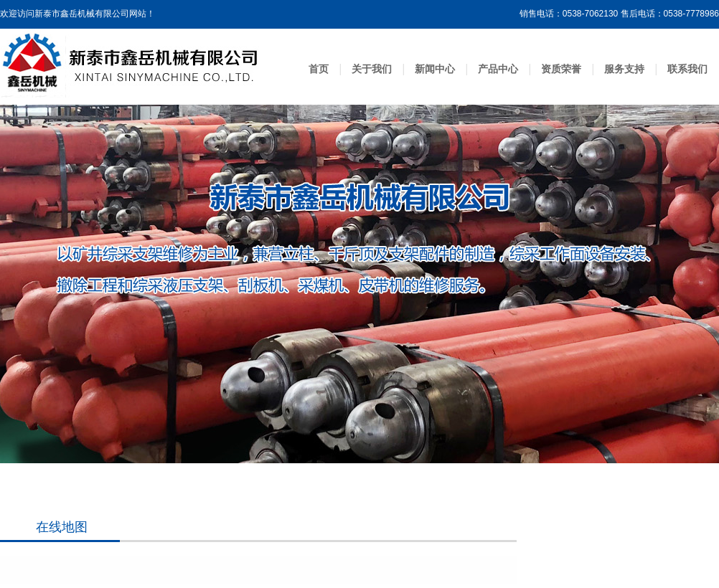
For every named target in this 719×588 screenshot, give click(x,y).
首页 (319, 69)
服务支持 (624, 69)
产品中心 (498, 69)
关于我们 (372, 69)
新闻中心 (435, 69)
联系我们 (687, 69)
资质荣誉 (561, 69)
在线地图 (62, 527)
